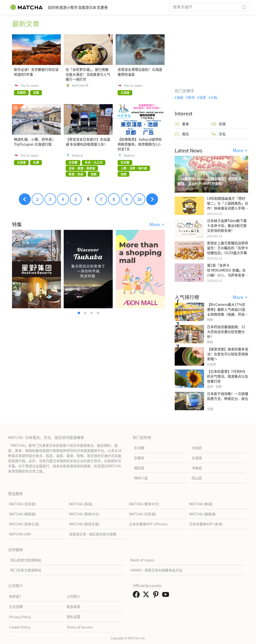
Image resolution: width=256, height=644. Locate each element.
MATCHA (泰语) (201, 504)
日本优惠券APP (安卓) (206, 524)
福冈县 (139, 468)
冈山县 (197, 478)
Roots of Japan (142, 560)
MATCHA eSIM (20, 534)
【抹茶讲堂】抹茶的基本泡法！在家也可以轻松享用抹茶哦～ (228, 354)
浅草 (203, 97)
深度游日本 (106, 7)
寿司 (191, 97)
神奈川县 (141, 478)
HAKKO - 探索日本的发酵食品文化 (156, 570)
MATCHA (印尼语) (143, 514)
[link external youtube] (167, 596)
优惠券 (128, 7)
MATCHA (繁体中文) (144, 504)
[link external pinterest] (157, 596)
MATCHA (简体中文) (84, 514)
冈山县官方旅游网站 (26, 560)
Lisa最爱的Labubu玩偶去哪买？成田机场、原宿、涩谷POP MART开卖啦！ (211, 181)
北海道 (197, 458)
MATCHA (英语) (81, 504)
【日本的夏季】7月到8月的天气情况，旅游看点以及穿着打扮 (228, 376)
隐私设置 (73, 617)
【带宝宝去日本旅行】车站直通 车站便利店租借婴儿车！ (88, 142)
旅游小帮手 (80, 7)
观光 (182, 134)
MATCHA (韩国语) (23, 514)
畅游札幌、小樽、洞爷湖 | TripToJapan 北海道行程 (34, 142)
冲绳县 (197, 468)
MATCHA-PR (80, 86)
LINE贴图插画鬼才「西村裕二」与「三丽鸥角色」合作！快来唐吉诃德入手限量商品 (228, 206)
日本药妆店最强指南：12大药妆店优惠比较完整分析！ (226, 332)
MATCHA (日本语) (23, 504)
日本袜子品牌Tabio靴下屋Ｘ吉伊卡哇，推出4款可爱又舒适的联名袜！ (227, 225)
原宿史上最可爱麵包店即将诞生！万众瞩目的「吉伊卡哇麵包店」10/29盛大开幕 (228, 248)
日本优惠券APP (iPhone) (148, 524)
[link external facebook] (137, 596)
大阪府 (197, 448)
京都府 (139, 458)
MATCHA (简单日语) (24, 524)
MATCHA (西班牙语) (84, 524)
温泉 (180, 97)
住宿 (219, 124)
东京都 (139, 448)
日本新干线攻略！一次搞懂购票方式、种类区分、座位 (228, 396)
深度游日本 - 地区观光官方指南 (93, 534)
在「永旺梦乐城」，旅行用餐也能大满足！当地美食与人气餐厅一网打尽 (88, 74)
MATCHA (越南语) (203, 514)
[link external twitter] (147, 596)
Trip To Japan (29, 86)
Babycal (77, 155)
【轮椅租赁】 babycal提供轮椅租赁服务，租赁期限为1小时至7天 (140, 144)
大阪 (214, 97)
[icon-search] (244, 7)
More (155, 224)
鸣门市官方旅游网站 (26, 570)
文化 (219, 134)
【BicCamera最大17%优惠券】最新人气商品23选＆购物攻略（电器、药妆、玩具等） (228, 312)
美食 (182, 124)
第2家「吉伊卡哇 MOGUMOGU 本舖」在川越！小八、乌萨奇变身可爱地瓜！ (228, 272)
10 (139, 199)
